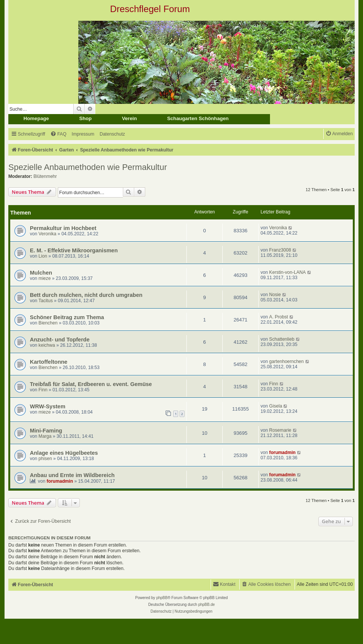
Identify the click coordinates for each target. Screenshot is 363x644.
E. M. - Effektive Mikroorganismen (74, 250)
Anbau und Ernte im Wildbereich (72, 475)
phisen (45, 459)
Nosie (275, 295)
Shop (85, 118)
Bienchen (48, 323)
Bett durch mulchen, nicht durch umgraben (86, 295)
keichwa (47, 345)
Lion (43, 256)
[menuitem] (58, 134)
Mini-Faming (46, 431)
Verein (129, 118)
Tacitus (46, 301)
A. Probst (279, 317)
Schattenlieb (282, 339)
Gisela (276, 406)
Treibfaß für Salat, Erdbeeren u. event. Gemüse (91, 384)
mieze (45, 278)
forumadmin (282, 452)
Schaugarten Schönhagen (198, 118)
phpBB (162, 598)
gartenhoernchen (286, 361)
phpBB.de (206, 605)
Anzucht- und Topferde (60, 340)
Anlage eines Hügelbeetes (64, 453)
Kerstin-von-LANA (288, 272)
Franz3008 (280, 250)
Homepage (36, 118)
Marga (45, 436)
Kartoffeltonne (49, 362)
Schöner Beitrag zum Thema (67, 317)
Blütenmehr (45, 176)
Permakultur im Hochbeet (63, 228)
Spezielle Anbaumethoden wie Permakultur (88, 167)
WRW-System (48, 406)
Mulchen (41, 273)
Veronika (47, 234)
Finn (43, 390)
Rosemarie (280, 430)
